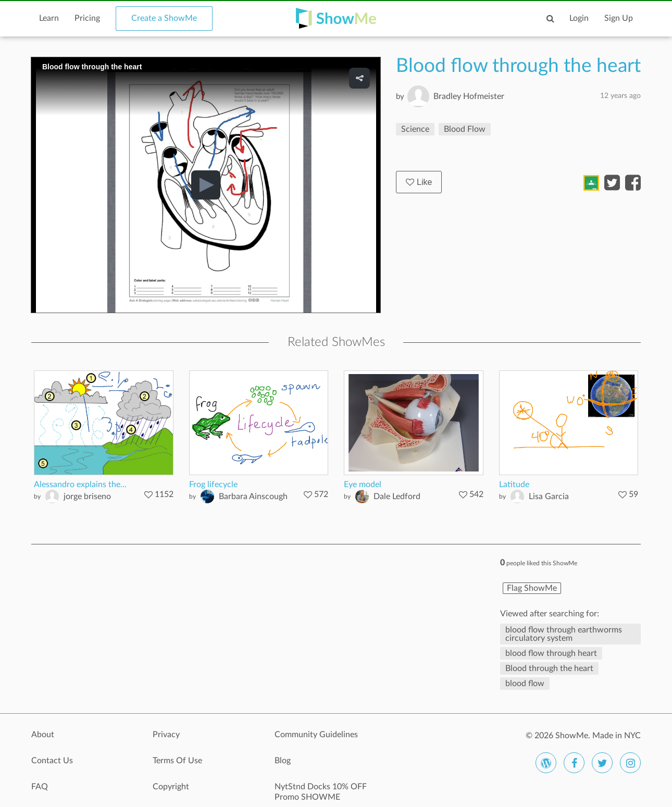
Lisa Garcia (549, 496)
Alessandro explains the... (80, 485)
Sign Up (619, 18)
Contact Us (52, 761)
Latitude (514, 485)
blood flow (525, 684)
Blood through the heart (549, 668)
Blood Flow (465, 129)
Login (579, 18)
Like (419, 182)
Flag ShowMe (532, 588)
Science (415, 129)
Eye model (363, 485)
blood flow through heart (551, 653)
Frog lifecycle (213, 485)
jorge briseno (87, 496)
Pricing (87, 18)
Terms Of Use (177, 761)
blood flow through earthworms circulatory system (564, 634)
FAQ (40, 787)
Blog (283, 761)
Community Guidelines (316, 735)
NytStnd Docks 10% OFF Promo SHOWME (321, 792)
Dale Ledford (397, 496)
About (43, 735)
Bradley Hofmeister (469, 96)
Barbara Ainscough (253, 496)
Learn (49, 18)
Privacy (166, 735)
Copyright (171, 787)
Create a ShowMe (164, 18)
